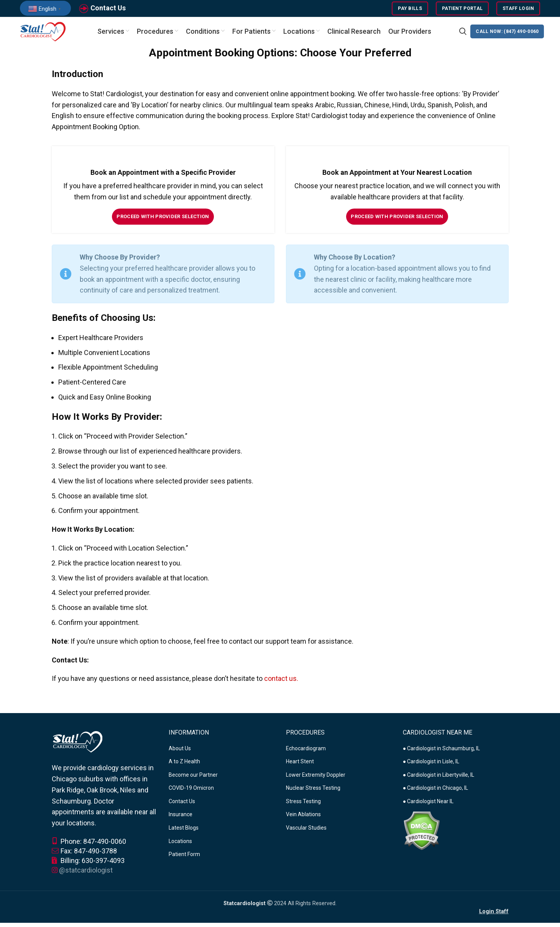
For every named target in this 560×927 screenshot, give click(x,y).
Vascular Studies (306, 832)
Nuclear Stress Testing (313, 792)
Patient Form (184, 858)
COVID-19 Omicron (191, 792)
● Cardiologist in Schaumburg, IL (441, 752)
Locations (180, 845)
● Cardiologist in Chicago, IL (435, 792)
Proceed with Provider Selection (163, 221)
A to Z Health (184, 766)
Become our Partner (193, 779)
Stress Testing (303, 805)
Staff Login (518, 10)
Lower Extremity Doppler (316, 779)
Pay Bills (410, 10)
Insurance (181, 819)
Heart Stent (300, 766)
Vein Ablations (303, 819)
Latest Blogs (184, 832)
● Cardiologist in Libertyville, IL (438, 779)
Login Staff (494, 916)
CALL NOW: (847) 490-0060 (507, 35)
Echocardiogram (306, 752)
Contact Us (108, 9)
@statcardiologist (86, 874)
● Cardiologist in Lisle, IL (431, 766)
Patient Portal (462, 10)
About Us (180, 752)
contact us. (281, 683)
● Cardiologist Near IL (428, 805)
